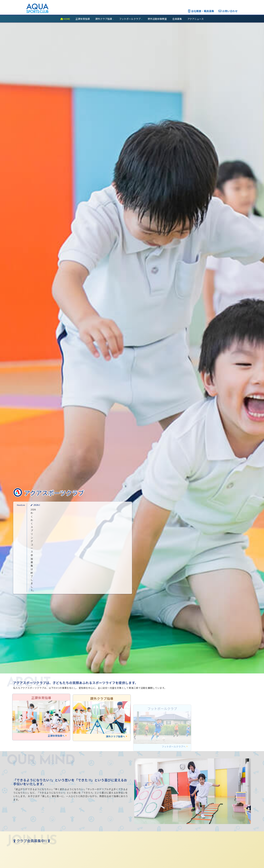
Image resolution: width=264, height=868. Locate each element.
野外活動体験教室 (157, 19)
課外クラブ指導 (104, 19)
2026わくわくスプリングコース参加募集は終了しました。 (62, 590)
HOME (65, 19)
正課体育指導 (83, 19)
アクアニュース (196, 19)
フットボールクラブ (131, 19)
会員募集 (177, 19)
